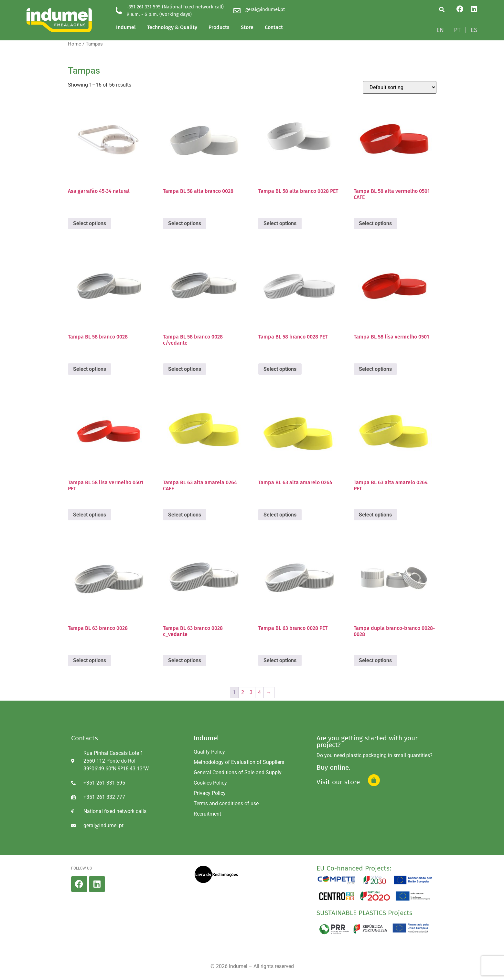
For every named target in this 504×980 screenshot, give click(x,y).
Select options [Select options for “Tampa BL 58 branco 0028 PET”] (280, 369)
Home (75, 44)
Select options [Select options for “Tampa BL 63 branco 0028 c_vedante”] (185, 660)
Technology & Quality (172, 27)
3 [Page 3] (251, 692)
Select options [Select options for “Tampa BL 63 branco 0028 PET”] (280, 660)
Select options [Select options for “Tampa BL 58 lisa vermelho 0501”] (375, 369)
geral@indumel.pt (265, 9)
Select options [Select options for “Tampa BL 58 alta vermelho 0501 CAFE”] (375, 223)
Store (247, 27)
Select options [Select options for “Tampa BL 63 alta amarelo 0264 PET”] (375, 515)
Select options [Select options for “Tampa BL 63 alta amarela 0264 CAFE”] (185, 515)
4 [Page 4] (259, 692)
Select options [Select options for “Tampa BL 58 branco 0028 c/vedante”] (185, 369)
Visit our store (338, 782)
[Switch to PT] (457, 30)
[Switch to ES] (474, 30)
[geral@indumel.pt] (237, 11)
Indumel (126, 27)
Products (219, 27)
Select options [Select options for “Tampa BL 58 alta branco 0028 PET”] (280, 223)
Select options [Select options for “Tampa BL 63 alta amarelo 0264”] (280, 515)
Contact (274, 27)
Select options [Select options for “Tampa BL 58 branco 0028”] (90, 369)
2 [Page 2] (243, 692)
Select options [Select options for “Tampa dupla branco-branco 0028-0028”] (375, 660)
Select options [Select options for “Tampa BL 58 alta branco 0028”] (185, 223)
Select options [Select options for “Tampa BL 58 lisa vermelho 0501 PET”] (90, 515)
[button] (442, 10)
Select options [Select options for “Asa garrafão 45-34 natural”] (90, 223)
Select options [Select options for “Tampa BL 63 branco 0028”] (90, 660)
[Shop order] (400, 87)
